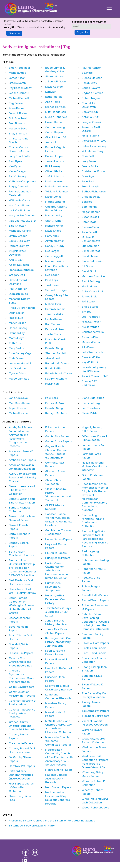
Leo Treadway (91, 317)
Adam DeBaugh (19, 265)
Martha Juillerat (55, 202)
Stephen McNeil (56, 353)
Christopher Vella (93, 332)
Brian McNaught (55, 348)
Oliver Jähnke (54, 171)
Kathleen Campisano (22, 181)
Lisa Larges (52, 251)
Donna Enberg (18, 328)
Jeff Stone (88, 302)
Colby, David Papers (21, 687)
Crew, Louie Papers (21, 743)
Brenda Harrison (55, 107)
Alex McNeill (53, 358)
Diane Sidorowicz (93, 261)
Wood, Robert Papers (95, 808)
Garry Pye (88, 176)
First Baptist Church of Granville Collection (21, 787)
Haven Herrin (54, 122)
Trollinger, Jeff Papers (95, 716)
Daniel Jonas (53, 197)
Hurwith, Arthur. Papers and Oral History (55, 599)
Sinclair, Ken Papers (94, 648)
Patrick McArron (55, 329)
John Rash (88, 181)
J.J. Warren (89, 347)
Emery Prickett (91, 166)
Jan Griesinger (18, 368)
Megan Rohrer (91, 212)
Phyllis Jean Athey (20, 88)
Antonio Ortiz (90, 117)
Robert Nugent (91, 98)
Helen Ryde (89, 222)
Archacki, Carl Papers (22, 460)
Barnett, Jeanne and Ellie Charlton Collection (22, 490)
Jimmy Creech (18, 236)
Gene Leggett (54, 256)
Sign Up (82, 32)
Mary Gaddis (17, 348)
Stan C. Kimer (54, 221)
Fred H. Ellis (16, 318)
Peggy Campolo (19, 186)
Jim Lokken (52, 285)
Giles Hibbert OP (56, 137)
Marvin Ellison (17, 323)
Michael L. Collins (20, 231)
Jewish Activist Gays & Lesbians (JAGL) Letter (58, 612)
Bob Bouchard (18, 118)
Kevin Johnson (54, 181)
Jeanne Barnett (19, 93)
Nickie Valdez (90, 327)
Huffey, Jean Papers (58, 558)
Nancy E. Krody (55, 246)
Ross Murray (89, 83)
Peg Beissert (17, 103)
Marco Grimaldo (19, 379)
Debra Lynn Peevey (94, 146)
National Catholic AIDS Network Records (56, 779)
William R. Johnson (57, 191)
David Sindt (89, 271)
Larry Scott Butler (20, 156)
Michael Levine (55, 261)
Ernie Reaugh (90, 186)
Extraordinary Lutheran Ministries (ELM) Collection (21, 775)
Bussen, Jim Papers (21, 653)
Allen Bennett (18, 108)
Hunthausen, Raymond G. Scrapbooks (53, 587)
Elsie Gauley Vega (20, 353)
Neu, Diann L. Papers (58, 787)
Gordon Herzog (55, 127)
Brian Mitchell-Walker (59, 373)
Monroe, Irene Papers (59, 770)
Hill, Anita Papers (56, 553)
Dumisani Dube (18, 294)
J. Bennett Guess (56, 81)
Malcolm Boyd (18, 128)
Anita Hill (51, 142)
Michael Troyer (91, 322)
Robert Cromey (19, 246)
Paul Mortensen (92, 68)
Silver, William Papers (95, 643)
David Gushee (54, 87)
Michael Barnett (19, 98)
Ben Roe (87, 202)
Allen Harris (53, 102)
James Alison (17, 78)
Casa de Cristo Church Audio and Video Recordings (20, 662)
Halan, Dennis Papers (59, 539)
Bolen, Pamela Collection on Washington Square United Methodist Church (21, 605)
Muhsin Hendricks (56, 117)
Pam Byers (16, 161)
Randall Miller (54, 368)
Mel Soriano (89, 286)
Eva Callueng (17, 176)
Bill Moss (87, 73)
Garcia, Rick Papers (57, 436)
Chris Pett (88, 156)
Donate (14, 33)
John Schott (89, 232)
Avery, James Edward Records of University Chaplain (23, 477)
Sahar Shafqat (91, 251)
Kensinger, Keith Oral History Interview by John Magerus (58, 642)
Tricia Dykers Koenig (22, 308)
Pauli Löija (52, 280)
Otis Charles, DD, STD (22, 221)
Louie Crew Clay (19, 241)
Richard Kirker (54, 226)
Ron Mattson (53, 324)
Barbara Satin (90, 227)
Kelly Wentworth (92, 352)
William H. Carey (19, 200)
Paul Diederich (18, 289)
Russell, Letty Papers (95, 595)
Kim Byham (16, 166)
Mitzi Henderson (56, 112)
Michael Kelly (54, 215)
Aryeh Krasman (55, 241)
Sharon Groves (55, 76)
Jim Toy (86, 312)
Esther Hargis (54, 97)
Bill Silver (87, 266)
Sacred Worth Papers (95, 600)
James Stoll (89, 296)
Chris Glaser (16, 358)
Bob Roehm (89, 207)
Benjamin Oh (90, 112)
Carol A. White (91, 357)
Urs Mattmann (54, 319)
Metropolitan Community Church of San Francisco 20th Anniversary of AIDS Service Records (59, 757)
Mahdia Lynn (53, 304)
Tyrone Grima (17, 373)
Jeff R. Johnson (55, 176)
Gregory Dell (17, 275)
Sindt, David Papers (94, 653)
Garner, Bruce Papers (59, 441)
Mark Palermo (90, 136)
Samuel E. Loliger (56, 290)
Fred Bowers (17, 123)
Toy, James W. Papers (95, 711)
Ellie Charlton (17, 226)
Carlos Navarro (91, 88)
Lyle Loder (52, 275)
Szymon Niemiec (92, 93)
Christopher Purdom (95, 171)
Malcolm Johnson (56, 186)
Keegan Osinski (91, 122)
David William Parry (94, 141)
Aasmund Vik (90, 337)
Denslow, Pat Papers (22, 766)
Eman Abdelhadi (19, 68)
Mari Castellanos (19, 205)
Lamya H (51, 92)
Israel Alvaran (17, 83)
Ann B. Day (16, 260)
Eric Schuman (90, 246)
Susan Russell (90, 217)
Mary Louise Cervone (22, 215)
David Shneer (90, 256)
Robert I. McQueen (57, 363)
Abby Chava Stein (93, 291)
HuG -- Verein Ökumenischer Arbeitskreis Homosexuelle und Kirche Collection (57, 570)
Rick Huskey (53, 166)
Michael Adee (18, 73)
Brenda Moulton (92, 78)
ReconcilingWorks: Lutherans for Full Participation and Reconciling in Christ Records (95, 539)
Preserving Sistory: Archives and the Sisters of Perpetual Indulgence (52, 821)
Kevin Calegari (18, 171)
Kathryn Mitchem (56, 379)
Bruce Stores (90, 307)
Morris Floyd (17, 338)
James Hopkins (55, 161)
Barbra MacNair (55, 309)
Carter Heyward (55, 132)
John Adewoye (18, 398)
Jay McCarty (53, 334)
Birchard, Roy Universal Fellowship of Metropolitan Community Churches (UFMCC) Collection (23, 568)
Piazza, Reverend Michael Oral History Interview (94, 466)
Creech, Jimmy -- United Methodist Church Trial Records (22, 726)
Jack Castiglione (19, 210)
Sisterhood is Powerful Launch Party (32, 826)
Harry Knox (52, 236)
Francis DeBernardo (21, 270)
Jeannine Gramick (20, 363)
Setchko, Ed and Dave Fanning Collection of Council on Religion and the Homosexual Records (95, 622)
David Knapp (53, 231)
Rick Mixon (52, 384)
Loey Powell (90, 161)
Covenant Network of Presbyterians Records (23, 713)
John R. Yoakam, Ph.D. (95, 376)
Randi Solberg (91, 281)
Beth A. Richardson (94, 191)
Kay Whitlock (90, 362)
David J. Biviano (19, 113)
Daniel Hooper (54, 156)
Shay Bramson (18, 134)
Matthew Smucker (93, 276)
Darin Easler (16, 313)
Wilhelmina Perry (93, 151)
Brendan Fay (17, 333)
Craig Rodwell (91, 197)
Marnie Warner (91, 342)
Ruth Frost (15, 343)
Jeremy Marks (54, 314)
